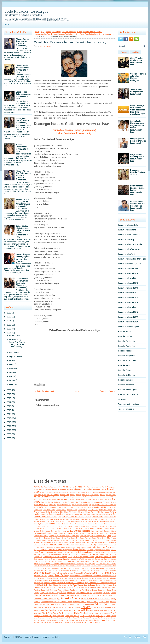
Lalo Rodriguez (82, 559)
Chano (66, 512)
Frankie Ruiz (44, 536)
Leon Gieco (90, 561)
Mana (108, 573)
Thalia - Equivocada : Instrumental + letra (22, 148)
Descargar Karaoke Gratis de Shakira (138, 172)
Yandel (57, 623)
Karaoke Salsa (124, 365)
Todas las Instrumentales (99, 34)
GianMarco (75, 536)
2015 (9, 410)
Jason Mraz (43, 545)
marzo (12, 376)
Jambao (94, 543)
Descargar (56, 32)
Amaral (72, 495)
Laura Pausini (69, 561)
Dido (86, 522)
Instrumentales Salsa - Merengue (132, 259)
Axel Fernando (63, 499)
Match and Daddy (66, 578)
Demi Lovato (66, 521)
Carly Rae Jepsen (106, 510)
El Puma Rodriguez (81, 528)
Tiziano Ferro (47, 616)
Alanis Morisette (45, 489)
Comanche (100, 514)
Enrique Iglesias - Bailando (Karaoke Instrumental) (138, 141)
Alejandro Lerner (99, 489)
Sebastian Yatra (102, 604)
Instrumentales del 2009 (128, 269)
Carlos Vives (93, 510)
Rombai (83, 602)
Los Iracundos (96, 566)
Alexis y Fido (90, 492)
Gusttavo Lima (84, 540)
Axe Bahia (52, 500)
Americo (79, 495)
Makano (66, 573)
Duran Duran (109, 524)
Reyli (58, 599)
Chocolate (44, 514)
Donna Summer (75, 524)
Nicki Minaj (38, 585)
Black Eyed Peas (41, 505)
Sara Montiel (78, 604)
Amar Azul (65, 495)
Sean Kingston (89, 604)
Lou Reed (62, 570)
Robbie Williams (54, 602)
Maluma (93, 573)
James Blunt (102, 542)
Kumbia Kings (77, 554)
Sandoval (64, 604)
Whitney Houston (65, 620)
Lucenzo (85, 570)
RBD (36, 595)
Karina (113, 550)
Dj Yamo (41, 524)
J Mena (79, 543)
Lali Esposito (72, 559)
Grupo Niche (97, 538)
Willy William (84, 620)
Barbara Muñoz (62, 502)
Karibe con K (105, 550)
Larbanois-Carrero (94, 559)
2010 (9, 430)
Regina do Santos (100, 595)
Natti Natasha (75, 583)
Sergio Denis (76, 608)
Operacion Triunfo (49, 588)
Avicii (46, 500)
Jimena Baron (103, 545)
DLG (60, 517)
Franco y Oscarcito (105, 533)
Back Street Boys (94, 500)
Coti (114, 514)
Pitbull (63, 593)
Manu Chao (43, 576)
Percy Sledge (107, 590)
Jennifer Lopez (56, 545)
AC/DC (36, 487)
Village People (72, 618)
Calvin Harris (88, 507)
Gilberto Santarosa (100, 536)
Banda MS (52, 502)
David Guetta (55, 521)
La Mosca (90, 557)
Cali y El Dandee (63, 507)
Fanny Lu (51, 533)
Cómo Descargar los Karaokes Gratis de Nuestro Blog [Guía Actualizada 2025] (138, 110)
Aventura (40, 500)
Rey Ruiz (53, 599)
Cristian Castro (40, 517)
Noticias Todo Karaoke (128, 394)
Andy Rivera (53, 497)
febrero (12, 380)
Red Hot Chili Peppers (85, 595)
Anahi (102, 495)
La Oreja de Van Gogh (104, 557)
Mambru (101, 573)
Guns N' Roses (47, 540)
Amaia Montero (53, 495)
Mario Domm (91, 576)
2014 (9, 414)
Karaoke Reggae (125, 351)
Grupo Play (106, 538)
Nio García (62, 585)
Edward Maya (67, 526)
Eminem (54, 531)
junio (11, 364)
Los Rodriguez (107, 568)
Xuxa (41, 623)
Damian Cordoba (110, 517)
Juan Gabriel (91, 547)
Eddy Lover (58, 526)
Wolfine (36, 623)
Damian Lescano (40, 519)
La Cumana (38, 557)
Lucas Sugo (76, 570)
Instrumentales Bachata (128, 225)
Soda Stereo (77, 610)
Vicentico (42, 618)
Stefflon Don (108, 610)
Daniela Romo (79, 519)
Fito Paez (70, 533)
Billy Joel (113, 502)
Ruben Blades (39, 604)
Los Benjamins (90, 564)
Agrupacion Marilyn (94, 487)
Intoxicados (64, 543)
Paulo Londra (76, 590)
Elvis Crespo (45, 531)
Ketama (103, 552)
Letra (77, 34)
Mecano (99, 578)
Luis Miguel (50, 573)
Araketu (101, 497)
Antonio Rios (89, 497)
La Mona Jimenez (79, 557)
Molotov (89, 581)
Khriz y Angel (111, 552)
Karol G (37, 552)
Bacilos (84, 500)
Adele (65, 487)
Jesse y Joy (91, 545)
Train (82, 616)
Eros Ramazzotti (97, 531)
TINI (114, 610)
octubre (13, 352)
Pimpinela (44, 593)
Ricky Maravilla (105, 599)
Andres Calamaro (41, 497)
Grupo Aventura (86, 538)
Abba (41, 487)
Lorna (111, 561)
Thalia (77, 613)
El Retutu (91, 528)
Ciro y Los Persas (80, 514)
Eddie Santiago (47, 526)
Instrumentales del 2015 (128, 298)
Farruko (58, 533)
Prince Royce (87, 593)
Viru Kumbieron (110, 618)
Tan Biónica (47, 613)
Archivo (136, 52)
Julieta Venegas (55, 550)
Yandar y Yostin (49, 623)
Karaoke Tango (125, 370)
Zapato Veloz (84, 623)
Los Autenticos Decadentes (75, 564)
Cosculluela (108, 514)
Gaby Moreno (59, 536)
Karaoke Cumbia (125, 336)
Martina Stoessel (53, 578)
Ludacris (92, 570)
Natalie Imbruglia (62, 583)
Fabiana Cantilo (41, 533)
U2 (105, 616)
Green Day (75, 538)
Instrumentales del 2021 (93, 32)
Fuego (51, 536)
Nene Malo (100, 583)
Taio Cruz (38, 613)
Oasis (103, 585)
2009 (9, 434)
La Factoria (47, 557)
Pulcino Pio (106, 593)
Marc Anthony (62, 575)
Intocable (57, 543)
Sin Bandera (51, 610)
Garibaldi (68, 536)
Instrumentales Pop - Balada (46, 34)
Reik (110, 595)
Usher (108, 616)
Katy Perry (45, 552)
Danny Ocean (100, 519)
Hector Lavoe (94, 540)
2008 (9, 438)
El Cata (87, 526)
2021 (9, 333)
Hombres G (48, 542)
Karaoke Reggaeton (127, 356)
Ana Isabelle (95, 495)
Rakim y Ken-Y (52, 595)
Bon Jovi (68, 505)
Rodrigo (76, 602)
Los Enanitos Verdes (74, 566)
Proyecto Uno (97, 593)
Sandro (70, 604)
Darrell (108, 519)
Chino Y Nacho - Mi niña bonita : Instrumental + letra (23, 69)
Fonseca (83, 533)
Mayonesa (77, 578)
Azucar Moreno (75, 500)
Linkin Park (99, 561)
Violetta (101, 618)
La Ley (70, 557)
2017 (9, 402)
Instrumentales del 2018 (128, 312)
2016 (9, 406)
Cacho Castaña (50, 507)
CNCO (41, 507)
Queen (113, 593)
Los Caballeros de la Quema (106, 564)
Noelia (98, 585)
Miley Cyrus (75, 580)
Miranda (83, 580)
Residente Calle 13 (42, 599)
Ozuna (77, 587)
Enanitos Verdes (66, 531)
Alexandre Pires (75, 492)
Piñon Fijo (71, 593)
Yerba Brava (65, 623)
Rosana (113, 602)
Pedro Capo (97, 590)
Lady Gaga (62, 559)
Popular (124, 52)
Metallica (106, 578)
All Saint (113, 492)
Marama (51, 576)
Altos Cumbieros (40, 495)
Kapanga (97, 550)
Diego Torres (93, 521)
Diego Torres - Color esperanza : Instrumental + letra (23, 95)
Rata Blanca (71, 595)
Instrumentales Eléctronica (129, 235)
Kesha (98, 552)
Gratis (80, 32)
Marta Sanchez (40, 578)
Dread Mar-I (99, 524)
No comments (46, 46)
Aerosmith (73, 487)
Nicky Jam (48, 585)
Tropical (100, 616)
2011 (9, 426)
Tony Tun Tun (74, 616)
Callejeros (79, 507)
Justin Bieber (79, 550)
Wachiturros (46, 620)
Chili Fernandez (103, 512)
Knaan (51, 554)
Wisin (91, 620)
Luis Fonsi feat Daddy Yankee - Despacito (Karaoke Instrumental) (23, 283)
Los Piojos (55, 568)
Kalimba (90, 550)
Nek (83, 583)
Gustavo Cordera (71, 540)
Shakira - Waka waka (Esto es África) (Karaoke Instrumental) (23, 203)
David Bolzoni (44, 522)
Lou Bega (55, 570)
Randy (62, 595)
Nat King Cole (39, 583)
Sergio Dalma (67, 608)
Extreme (113, 531)
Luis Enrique (100, 570)
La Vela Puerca (43, 559)
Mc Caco (85, 578)
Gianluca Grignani (86, 536)
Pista (82, 34)
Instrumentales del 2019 (128, 317)
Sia (92, 608)
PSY (83, 588)
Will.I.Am (75, 620)
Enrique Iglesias (82, 531)
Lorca (106, 561)
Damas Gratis (98, 517)
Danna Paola (90, 519)
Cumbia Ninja (52, 517)
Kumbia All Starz (65, 554)
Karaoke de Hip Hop (127, 375)
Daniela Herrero (53, 519)
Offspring (109, 585)
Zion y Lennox (94, 622)
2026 (9, 313)
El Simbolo (99, 528)
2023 (9, 325)
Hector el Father (104, 540)
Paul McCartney (51, 590)
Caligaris (72, 507)
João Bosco (81, 547)
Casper (43, 512)
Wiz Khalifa (112, 620)
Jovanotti (73, 547)
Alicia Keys (99, 492)
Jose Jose (65, 547)
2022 (9, 329)
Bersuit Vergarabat (95, 502)
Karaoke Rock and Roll (128, 361)
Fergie (63, 533)
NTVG (114, 580)
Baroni (70, 502)
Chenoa (81, 512)
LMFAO (85, 554)
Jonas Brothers (45, 547)
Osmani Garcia (68, 588)
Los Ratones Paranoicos (70, 568)
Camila (96, 507)
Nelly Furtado (90, 583)
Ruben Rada (49, 604)
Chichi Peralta (91, 512)
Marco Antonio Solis (78, 576)
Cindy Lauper (69, 514)
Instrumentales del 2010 (128, 273)
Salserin (58, 604)
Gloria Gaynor (56, 538)
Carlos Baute (61, 510)
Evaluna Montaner (69, 32)
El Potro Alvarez (68, 528)
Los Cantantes (48, 566)
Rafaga (42, 595)
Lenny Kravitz (80, 561)
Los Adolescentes (58, 564)
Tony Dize (65, 616)
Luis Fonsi (39, 573)
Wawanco (55, 620)
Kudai (56, 554)
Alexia (83, 492)
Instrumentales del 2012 (128, 283)
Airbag (109, 487)
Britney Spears (104, 505)
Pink (50, 593)
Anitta (83, 497)
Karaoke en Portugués (128, 390)
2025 (9, 317)
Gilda (109, 536)
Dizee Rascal (110, 522)
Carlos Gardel (72, 510)
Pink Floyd (56, 593)
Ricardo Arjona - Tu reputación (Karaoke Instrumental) (23, 42)
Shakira (86, 607)
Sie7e (96, 607)
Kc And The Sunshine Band (67, 552)
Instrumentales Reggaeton (129, 249)
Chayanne (73, 512)
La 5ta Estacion (95, 554)
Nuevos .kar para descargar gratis (23, 256)
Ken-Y (92, 552)
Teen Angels (69, 613)
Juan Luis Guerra (104, 547)
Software (88, 610)
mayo (12, 368)
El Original (50, 528)
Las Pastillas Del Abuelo (53, 561)
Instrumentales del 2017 (128, 307)
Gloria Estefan (45, 538)
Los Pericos (46, 568)
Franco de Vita (92, 533)
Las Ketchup (39, 561)
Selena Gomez (50, 607)
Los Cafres (38, 566)
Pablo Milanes (102, 588)
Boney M (75, 505)
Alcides (54, 489)
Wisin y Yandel (101, 620)
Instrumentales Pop (126, 239)
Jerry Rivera (80, 545)
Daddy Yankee (69, 517)
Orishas (59, 588)
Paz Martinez (87, 590)
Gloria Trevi (66, 538)
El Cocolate (94, 526)
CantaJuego (38, 510)
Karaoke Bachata (125, 331)
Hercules (40, 543)
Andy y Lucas (64, 497)
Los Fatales (86, 566)
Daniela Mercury (66, 519)
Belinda (84, 502)
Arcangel (108, 497)
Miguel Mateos (65, 581)
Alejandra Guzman (66, 489)
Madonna (59, 573)
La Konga (63, 557)
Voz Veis (37, 620)
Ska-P (60, 610)
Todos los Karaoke (126, 409)
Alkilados (107, 492)
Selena (41, 608)
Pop (86, 34)
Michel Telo (55, 580)
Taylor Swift (58, 613)
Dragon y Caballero (88, 524)
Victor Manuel (52, 618)
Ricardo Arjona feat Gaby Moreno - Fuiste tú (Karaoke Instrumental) (24, 175)
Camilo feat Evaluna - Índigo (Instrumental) (74, 130)
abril (11, 372)
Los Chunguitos (60, 566)
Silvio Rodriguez (105, 607)
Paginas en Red (140, 637)
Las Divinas (112, 559)
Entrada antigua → (107, 391)
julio (11, 360)
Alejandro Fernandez (83, 489)
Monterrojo (101, 581)
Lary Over (104, 559)
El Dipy (114, 526)
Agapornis (82, 487)
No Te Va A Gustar (75, 585)
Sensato (59, 608)
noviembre (14, 340)
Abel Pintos (48, 487)
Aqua (96, 497)
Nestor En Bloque (110, 583)
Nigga (56, 585)
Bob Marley (61, 505)
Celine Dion (59, 512)
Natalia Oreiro (49, 583)
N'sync (108, 580)
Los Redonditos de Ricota (90, 568)
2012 (9, 422)
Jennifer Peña (68, 545)
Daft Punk (81, 517)
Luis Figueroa (111, 570)
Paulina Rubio (64, 590)
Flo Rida (77, 533)
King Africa (45, 554)
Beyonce (106, 502)
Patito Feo (112, 588)
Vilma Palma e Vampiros (87, 618)
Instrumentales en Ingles (128, 327)
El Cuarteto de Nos (104, 526)
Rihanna (44, 602)
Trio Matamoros (90, 616)
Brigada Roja (93, 505)
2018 (9, 398)
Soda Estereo (67, 610)
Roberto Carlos (66, 602)
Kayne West (53, 552)
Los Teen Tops (46, 570)
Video (112, 34)
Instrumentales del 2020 (128, 322)
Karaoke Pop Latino (66, 34)
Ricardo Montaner (90, 599)
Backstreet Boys (106, 500)
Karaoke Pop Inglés (126, 341)
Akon (114, 487)
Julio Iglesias (67, 550)
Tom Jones (57, 616)
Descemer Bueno (78, 522)
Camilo (48, 32)
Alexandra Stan (64, 492)
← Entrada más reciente (45, 391)
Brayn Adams (83, 505)
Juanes (44, 550)
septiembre (14, 356)
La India (56, 557)
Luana (69, 570)
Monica (95, 581)
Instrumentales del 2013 (128, 288)
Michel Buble (46, 581)
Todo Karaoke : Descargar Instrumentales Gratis (27, 13)
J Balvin (72, 542)
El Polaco (58, 528)
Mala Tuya (85, 573)
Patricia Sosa (39, 590)
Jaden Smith (86, 543)
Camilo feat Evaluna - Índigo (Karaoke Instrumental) (17, 344)
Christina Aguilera (56, 514)
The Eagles (95, 613)
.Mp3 (42, 32)
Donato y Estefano (62, 524)
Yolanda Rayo (74, 623)
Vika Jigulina (62, 618)
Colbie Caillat (91, 514)
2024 (9, 321)
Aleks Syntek (44, 492)
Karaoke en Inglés (126, 380)
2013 (9, 418)
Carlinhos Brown (49, 510)
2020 (9, 390)
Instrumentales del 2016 (128, 302)
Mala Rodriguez (75, 573)
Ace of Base (58, 487)
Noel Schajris (89, 585)
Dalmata (88, 517)
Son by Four (98, 610)
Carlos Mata (83, 510)
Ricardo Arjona (70, 598)
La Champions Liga (109, 554)
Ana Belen (86, 495)
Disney (102, 521)
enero (12, 384)
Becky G (77, 502)
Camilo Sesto (112, 507)
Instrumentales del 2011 (128, 278)
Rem (115, 595)
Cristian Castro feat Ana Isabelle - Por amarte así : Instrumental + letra (138, 206)
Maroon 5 (112, 576)
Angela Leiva (75, 497)
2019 (9, 394)
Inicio (7, 25)
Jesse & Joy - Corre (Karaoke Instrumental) (22, 120)
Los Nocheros (107, 566)
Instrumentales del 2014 (128, 293)
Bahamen (44, 502)
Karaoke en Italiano (126, 385)
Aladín (36, 489)
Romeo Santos (93, 602)
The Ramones (105, 613)
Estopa (107, 531)
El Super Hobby (109, 528)
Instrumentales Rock (127, 254)
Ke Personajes (84, 552)
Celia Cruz (50, 512)
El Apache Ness (78, 526)
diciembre (13, 335)
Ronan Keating (104, 602)
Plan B (78, 593)
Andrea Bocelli (111, 495)
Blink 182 (52, 505)
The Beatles (85, 613)
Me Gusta (92, 578)
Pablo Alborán (91, 588)
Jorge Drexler (56, 547)
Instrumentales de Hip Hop (129, 264)
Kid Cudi (37, 554)
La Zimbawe (53, 559)
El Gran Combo (39, 528)
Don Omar (49, 524)
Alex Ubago (54, 492)
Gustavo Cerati (59, 540)
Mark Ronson (103, 576)
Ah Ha (104, 487)
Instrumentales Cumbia (128, 230)
